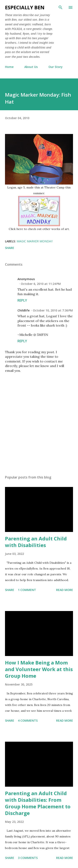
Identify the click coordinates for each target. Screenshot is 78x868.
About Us (31, 67)
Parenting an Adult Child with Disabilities (36, 542)
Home (9, 67)
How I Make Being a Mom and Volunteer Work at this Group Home (39, 669)
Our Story (56, 67)
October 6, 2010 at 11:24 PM (41, 284)
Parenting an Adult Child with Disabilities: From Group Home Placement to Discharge (38, 803)
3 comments (28, 858)
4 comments (28, 721)
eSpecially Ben (25, 7)
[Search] (61, 7)
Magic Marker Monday (35, 241)
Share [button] (10, 248)
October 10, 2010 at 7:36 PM (53, 310)
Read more (65, 590)
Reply (22, 300)
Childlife (24, 310)
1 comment (27, 590)
